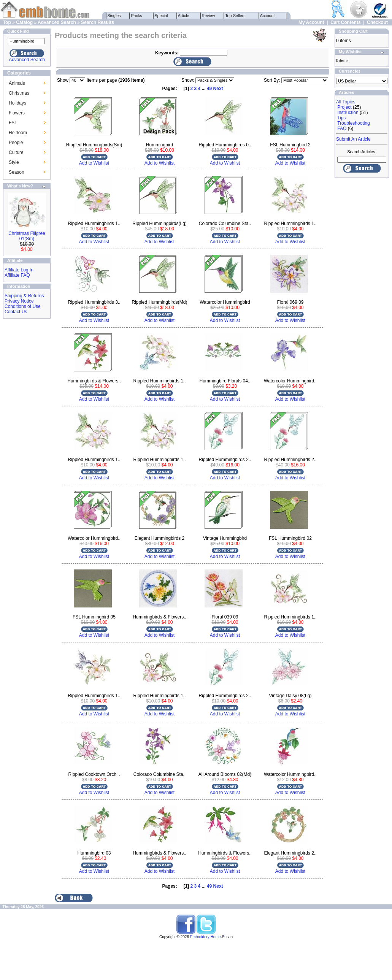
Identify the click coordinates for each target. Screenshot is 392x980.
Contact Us (16, 312)
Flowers (17, 113)
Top (7, 22)
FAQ (342, 128)
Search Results (98, 22)
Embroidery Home (206, 937)
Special (161, 16)
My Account (311, 22)
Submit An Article (353, 139)
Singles (114, 16)
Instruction (348, 113)
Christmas (19, 93)
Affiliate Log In (19, 270)
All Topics (346, 102)
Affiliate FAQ (17, 275)
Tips (341, 118)
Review (209, 16)
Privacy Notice (19, 301)
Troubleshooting (354, 123)
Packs (137, 16)
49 (209, 89)
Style (14, 162)
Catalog (24, 22)
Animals (17, 83)
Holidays (17, 103)
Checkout (377, 22)
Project (344, 107)
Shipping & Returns (24, 296)
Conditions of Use (23, 306)
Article (184, 16)
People (16, 143)
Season (17, 172)
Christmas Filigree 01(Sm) (27, 236)
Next (218, 89)
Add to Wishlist (94, 163)
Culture (16, 152)
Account (268, 16)
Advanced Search (57, 22)
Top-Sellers (236, 16)
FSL (13, 123)
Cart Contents (345, 22)
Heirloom (18, 133)
